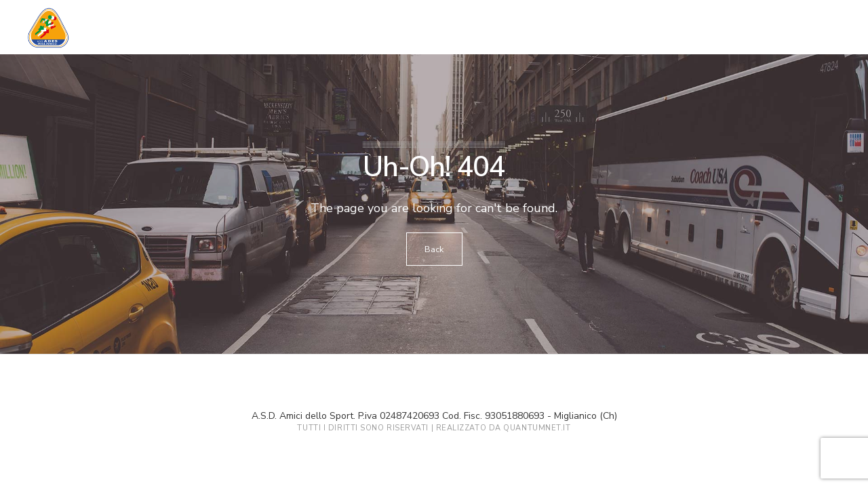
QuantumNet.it (537, 428)
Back (434, 249)
